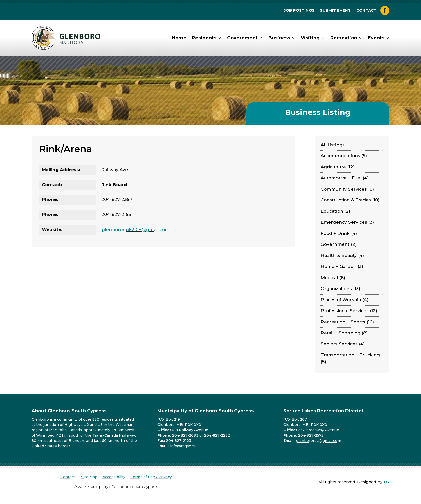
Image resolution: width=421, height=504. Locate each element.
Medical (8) (333, 278)
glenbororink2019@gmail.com (136, 229)
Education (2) (335, 211)
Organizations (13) (340, 289)
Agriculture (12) (338, 167)
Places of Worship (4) (345, 300)
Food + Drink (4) (339, 233)
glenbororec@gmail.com (319, 441)
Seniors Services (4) (343, 344)
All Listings (333, 145)
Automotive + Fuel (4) (345, 178)
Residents (204, 38)
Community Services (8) (347, 189)
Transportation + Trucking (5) (350, 358)
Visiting (310, 38)
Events (376, 38)
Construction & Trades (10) (350, 200)
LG (386, 482)
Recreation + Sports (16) (347, 322)
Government (242, 38)
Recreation (344, 38)
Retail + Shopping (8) (344, 333)
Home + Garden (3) (342, 266)
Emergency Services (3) (347, 222)
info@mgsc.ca (183, 446)
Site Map (89, 477)
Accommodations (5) (344, 156)
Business (279, 38)
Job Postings (299, 11)
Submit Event (335, 11)
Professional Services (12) (349, 311)
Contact (366, 11)
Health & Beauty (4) (342, 255)
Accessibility (114, 477)
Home (179, 38)
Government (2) (339, 244)
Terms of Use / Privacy (151, 477)
